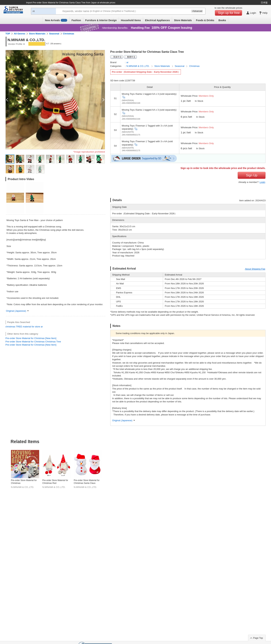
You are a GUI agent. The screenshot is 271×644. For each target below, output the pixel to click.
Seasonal (54, 34)
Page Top (258, 638)
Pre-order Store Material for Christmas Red (55, 482)
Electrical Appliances (157, 20)
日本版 (264, 3)
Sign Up (252, 175)
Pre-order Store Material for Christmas (24, 482)
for (33, 327)
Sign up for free (229, 13)
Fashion (76, 20)
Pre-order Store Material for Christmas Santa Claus (87, 482)
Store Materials (183, 20)
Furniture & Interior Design (101, 20)
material (27, 327)
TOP (8, 34)
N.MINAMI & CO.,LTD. (138, 66)
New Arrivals (56, 20)
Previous (6, 461)
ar (42, 327)
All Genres (19, 34)
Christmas (69, 34)
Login (262, 182)
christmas (10, 327)
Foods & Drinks (205, 20)
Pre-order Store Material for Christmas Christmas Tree (33, 342)
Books (222, 20)
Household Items (131, 20)
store (37, 327)
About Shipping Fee (255, 269)
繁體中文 (131, 57)
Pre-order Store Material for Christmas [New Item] (31, 338)
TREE (19, 327)
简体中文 (118, 57)
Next (265, 461)
